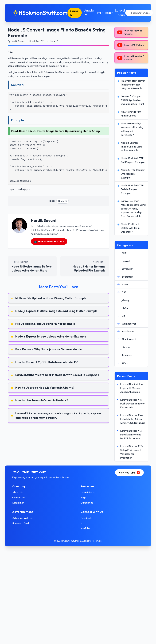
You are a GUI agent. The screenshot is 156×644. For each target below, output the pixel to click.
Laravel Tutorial (121, 13)
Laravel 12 (75, 13)
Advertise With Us (23, 518)
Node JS (62, 201)
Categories (87, 503)
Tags (83, 497)
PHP (101, 13)
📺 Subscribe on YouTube (49, 241)
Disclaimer (19, 503)
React (109, 13)
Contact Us (19, 497)
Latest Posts (88, 492)
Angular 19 (90, 13)
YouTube (85, 528)
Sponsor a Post (21, 523)
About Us (18, 492)
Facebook (86, 518)
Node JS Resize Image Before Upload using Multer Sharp (63, 131)
